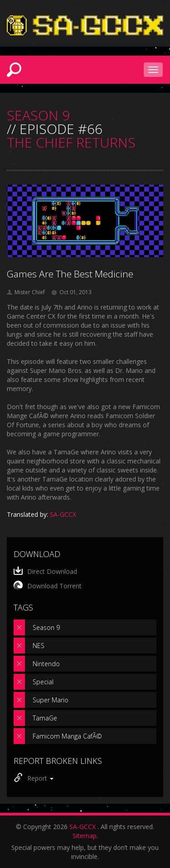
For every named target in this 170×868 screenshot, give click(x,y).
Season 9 (46, 627)
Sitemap (85, 836)
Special (43, 682)
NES (39, 646)
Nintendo (46, 664)
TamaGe (45, 718)
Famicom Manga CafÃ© (67, 736)
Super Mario (51, 700)
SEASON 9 (38, 115)
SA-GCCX (83, 827)
